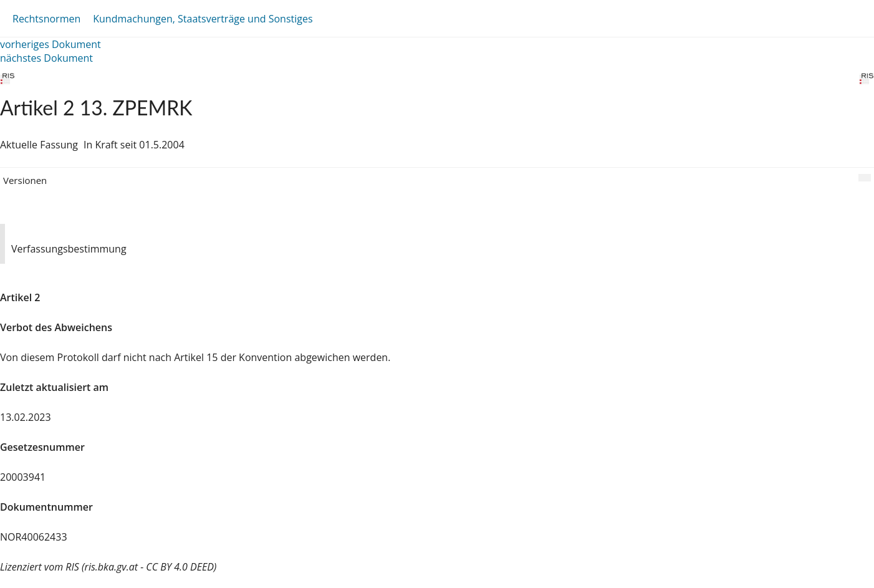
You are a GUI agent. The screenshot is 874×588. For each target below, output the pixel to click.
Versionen (25, 180)
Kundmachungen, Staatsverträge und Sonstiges (203, 19)
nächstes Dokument (46, 58)
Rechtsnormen (46, 19)
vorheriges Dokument (50, 44)
